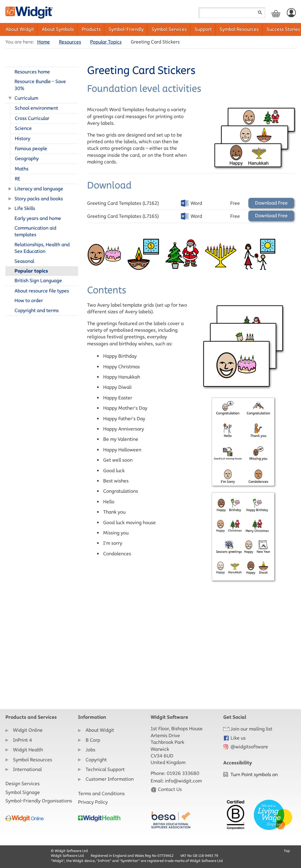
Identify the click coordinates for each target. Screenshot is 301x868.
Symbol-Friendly (126, 29)
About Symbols (58, 29)
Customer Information (110, 779)
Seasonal (24, 261)
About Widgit (20, 29)
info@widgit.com (183, 781)
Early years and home (38, 218)
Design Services (23, 784)
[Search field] (232, 13)
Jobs (90, 750)
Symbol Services (169, 29)
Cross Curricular (32, 118)
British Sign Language (38, 281)
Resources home (32, 72)
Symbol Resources (239, 29)
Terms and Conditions (101, 794)
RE (18, 179)
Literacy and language (39, 189)
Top (287, 851)
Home (44, 42)
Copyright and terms (37, 310)
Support (203, 29)
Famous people (31, 148)
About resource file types (42, 291)
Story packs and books (39, 199)
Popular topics (31, 271)
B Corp (93, 740)
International (27, 769)
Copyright (96, 760)
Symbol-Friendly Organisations (39, 801)
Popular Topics (106, 42)
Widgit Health (28, 750)
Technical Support (105, 769)
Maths (22, 169)
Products (91, 29)
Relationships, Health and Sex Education (42, 248)
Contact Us (166, 789)
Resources (70, 42)
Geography (27, 158)
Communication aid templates (35, 231)
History (23, 139)
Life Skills (25, 208)
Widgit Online (28, 730)
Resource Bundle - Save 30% (40, 85)
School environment (36, 108)
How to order (29, 300)
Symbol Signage (23, 792)
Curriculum (26, 98)
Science (23, 128)
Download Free (271, 203)
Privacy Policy (93, 802)
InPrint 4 (23, 740)
